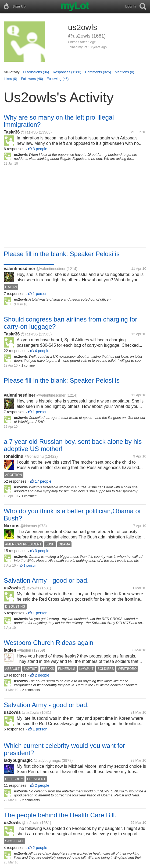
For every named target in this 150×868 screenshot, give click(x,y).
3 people (40, 149)
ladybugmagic (18, 760)
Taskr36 (12, 132)
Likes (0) (10, 79)
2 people (42, 675)
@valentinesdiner (51, 269)
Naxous (12, 526)
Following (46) (58, 79)
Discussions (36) (36, 72)
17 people (43, 481)
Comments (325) (98, 72)
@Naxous (29, 526)
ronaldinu (14, 456)
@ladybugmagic (47, 760)
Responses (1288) (67, 72)
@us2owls (31, 588)
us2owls (12, 588)
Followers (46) (32, 79)
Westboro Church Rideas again (49, 643)
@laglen (24, 650)
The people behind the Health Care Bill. (60, 815)
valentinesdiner (19, 269)
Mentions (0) (124, 72)
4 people (42, 351)
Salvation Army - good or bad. (46, 580)
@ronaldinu (34, 456)
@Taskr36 (29, 132)
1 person (40, 294)
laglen (10, 650)
